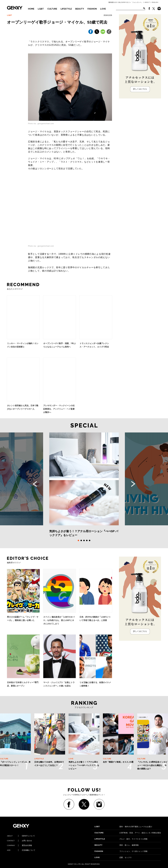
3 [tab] (84, 540)
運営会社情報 (19, 845)
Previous (35, 484)
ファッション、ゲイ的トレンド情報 (121, 851)
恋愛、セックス (113, 857)
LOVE (103, 9)
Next (133, 484)
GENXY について (21, 836)
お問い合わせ (19, 841)
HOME (31, 9)
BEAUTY (80, 9)
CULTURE (52, 9)
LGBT (41, 9)
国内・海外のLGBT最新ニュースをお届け (123, 827)
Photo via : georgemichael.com (41, 124)
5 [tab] (90, 540)
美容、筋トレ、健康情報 (117, 845)
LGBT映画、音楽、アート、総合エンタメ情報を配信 (128, 833)
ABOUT (147, 2)
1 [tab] (78, 540)
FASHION (92, 9)
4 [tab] (87, 540)
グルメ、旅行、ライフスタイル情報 (121, 839)
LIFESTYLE (66, 9)
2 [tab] (81, 540)
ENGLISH (155, 2)
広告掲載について (21, 850)
